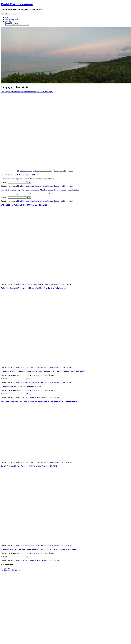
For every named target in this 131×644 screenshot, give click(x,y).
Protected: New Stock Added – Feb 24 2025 (18, 175)
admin (71, 171)
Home (7, 18)
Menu (3, 14)
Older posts (6, 568)
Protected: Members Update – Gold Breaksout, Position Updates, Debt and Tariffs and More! (39, 549)
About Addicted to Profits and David (17, 25)
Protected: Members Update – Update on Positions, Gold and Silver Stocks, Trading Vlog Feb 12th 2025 (43, 371)
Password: (13, 182)
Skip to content (11, 14)
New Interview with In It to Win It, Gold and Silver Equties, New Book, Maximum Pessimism (39, 401)
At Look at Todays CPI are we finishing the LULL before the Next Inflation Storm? (35, 288)
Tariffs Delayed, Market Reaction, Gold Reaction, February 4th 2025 (29, 466)
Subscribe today (10, 21)
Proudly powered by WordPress (11, 570)
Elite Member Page (27, 171)
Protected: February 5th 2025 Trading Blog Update (22, 386)
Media (37, 171)
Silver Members (31, 284)
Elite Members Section (12, 19)
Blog (19, 171)
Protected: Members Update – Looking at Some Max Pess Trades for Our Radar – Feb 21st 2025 (40, 190)
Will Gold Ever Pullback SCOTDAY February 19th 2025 (24, 205)
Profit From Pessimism (17, 4)
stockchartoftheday (46, 171)
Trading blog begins (11, 23)
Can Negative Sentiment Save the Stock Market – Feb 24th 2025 (27, 92)
